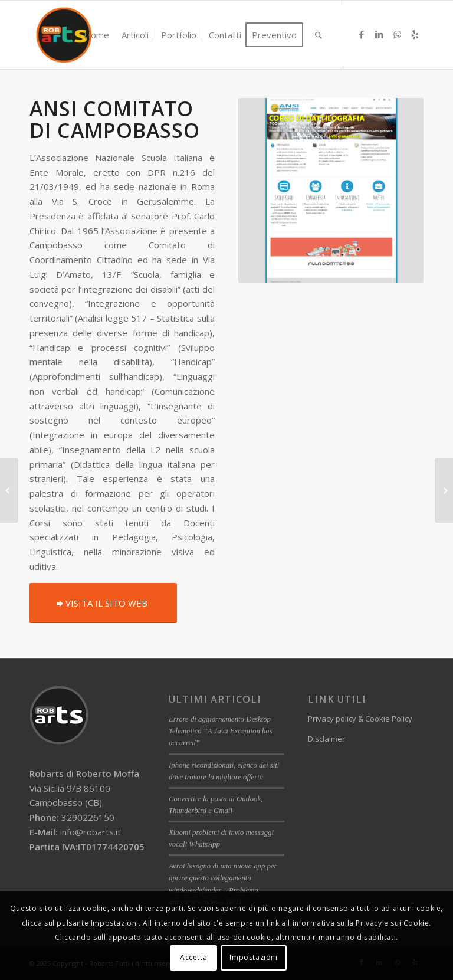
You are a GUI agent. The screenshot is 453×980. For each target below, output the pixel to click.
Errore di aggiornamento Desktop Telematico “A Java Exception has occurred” (221, 731)
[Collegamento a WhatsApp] (397, 34)
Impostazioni (253, 957)
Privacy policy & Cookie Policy (360, 719)
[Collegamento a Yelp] (415, 34)
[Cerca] (319, 35)
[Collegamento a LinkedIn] (379, 34)
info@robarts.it (91, 832)
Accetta (193, 957)
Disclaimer (326, 739)
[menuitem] (96, 35)
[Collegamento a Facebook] (362, 34)
